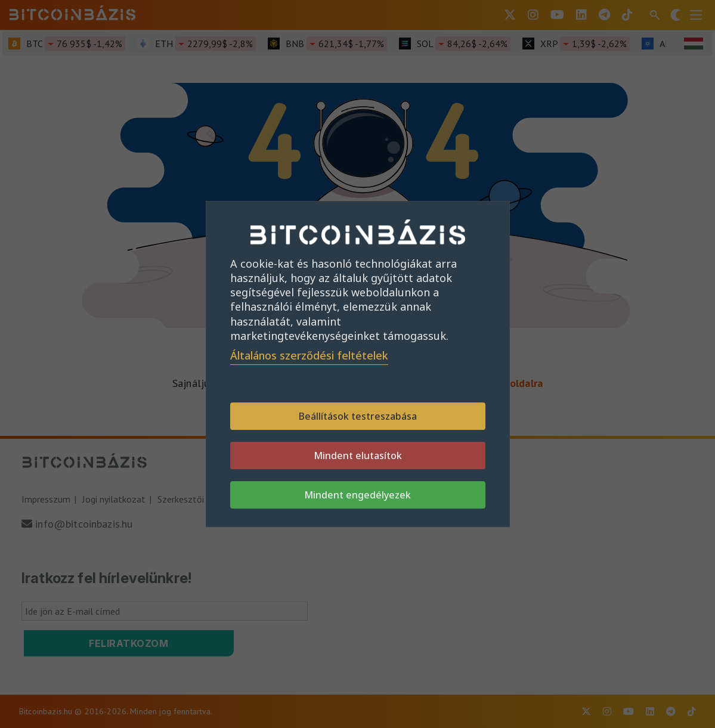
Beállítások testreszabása (358, 416)
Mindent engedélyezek (357, 495)
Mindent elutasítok (358, 456)
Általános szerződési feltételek (309, 355)
